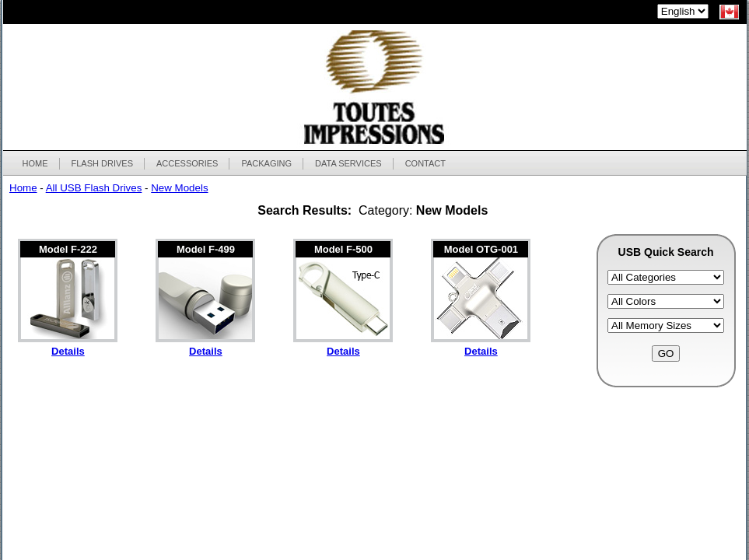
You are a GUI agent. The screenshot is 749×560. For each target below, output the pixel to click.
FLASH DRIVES (102, 163)
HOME (35, 163)
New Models (179, 188)
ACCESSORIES (187, 163)
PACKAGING (266, 163)
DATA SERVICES (348, 163)
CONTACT (425, 163)
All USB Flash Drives (94, 188)
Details (68, 351)
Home (23, 188)
